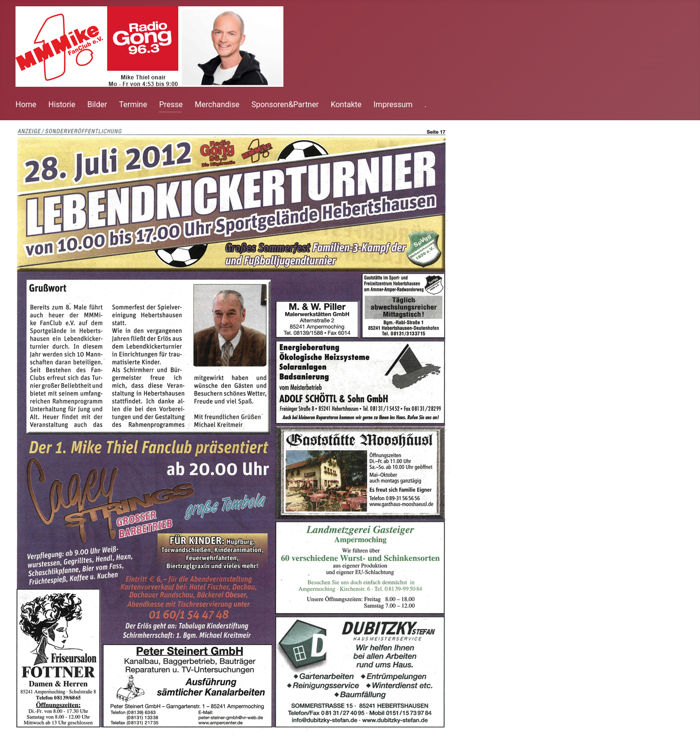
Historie (62, 104)
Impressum (393, 104)
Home (26, 104)
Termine (133, 104)
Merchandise (217, 104)
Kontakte (346, 104)
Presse (171, 104)
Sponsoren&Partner (285, 104)
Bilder (97, 104)
